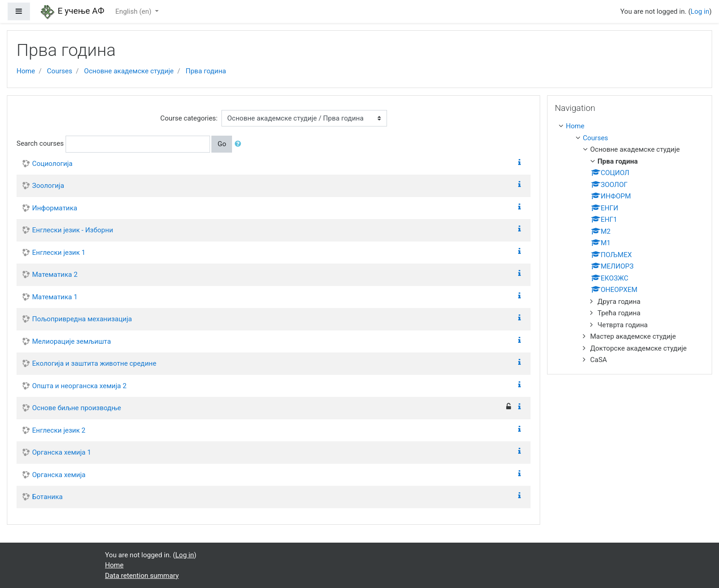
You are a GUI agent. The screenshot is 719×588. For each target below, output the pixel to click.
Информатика (55, 208)
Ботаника (47, 497)
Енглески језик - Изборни (73, 230)
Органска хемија (59, 475)
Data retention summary (142, 576)
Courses (59, 71)
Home (26, 71)
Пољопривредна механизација (82, 319)
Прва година (206, 71)
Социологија (52, 164)
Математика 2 (55, 275)
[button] (240, 144)
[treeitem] (631, 126)
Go (222, 144)
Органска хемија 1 (62, 452)
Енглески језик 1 (59, 253)
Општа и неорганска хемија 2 (79, 386)
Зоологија (48, 186)
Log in (700, 11)
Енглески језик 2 (59, 430)
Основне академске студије (129, 71)
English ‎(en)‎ (134, 11)
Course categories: (189, 118)
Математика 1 (55, 297)
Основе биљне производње (77, 408)
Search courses (40, 143)
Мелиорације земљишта (72, 341)
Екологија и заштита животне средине (94, 363)
